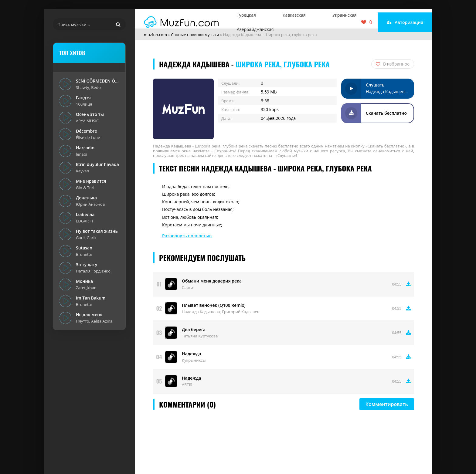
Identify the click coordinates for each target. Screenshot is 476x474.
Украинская (344, 15)
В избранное (393, 64)
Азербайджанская (255, 29)
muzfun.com (155, 35)
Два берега (194, 329)
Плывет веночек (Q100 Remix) (214, 305)
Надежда (191, 354)
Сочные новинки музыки (195, 35)
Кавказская (294, 15)
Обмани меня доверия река (212, 281)
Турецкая (246, 15)
